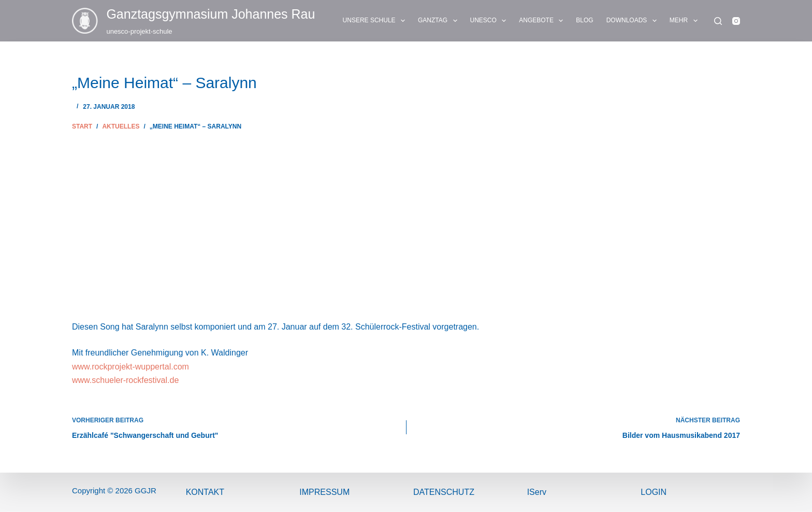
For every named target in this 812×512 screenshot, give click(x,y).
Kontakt (205, 492)
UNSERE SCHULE (376, 21)
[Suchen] (718, 21)
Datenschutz (444, 492)
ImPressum (324, 492)
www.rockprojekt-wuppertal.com (130, 367)
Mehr (686, 21)
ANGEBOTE (543, 21)
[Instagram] (736, 21)
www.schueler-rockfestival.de (125, 380)
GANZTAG (440, 21)
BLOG (584, 20)
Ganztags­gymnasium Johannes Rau (211, 14)
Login (654, 492)
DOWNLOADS (634, 21)
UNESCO (490, 21)
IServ (537, 492)
